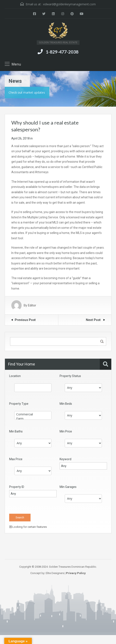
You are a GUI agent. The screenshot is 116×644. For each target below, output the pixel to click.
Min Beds (66, 404)
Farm (33, 419)
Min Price (66, 431)
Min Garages (68, 487)
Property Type (19, 404)
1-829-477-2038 (62, 52)
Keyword (65, 459)
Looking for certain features (28, 527)
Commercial (33, 414)
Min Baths (16, 431)
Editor (32, 305)
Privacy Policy (76, 573)
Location (15, 376)
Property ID (17, 487)
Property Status (70, 376)
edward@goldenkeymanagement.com (69, 4)
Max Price (16, 459)
